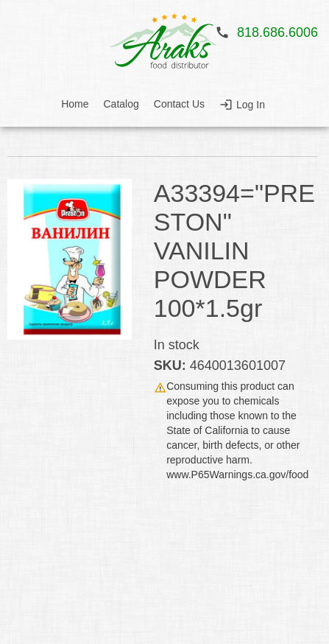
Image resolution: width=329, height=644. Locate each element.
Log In (251, 105)
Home (75, 104)
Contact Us (179, 104)
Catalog (121, 104)
